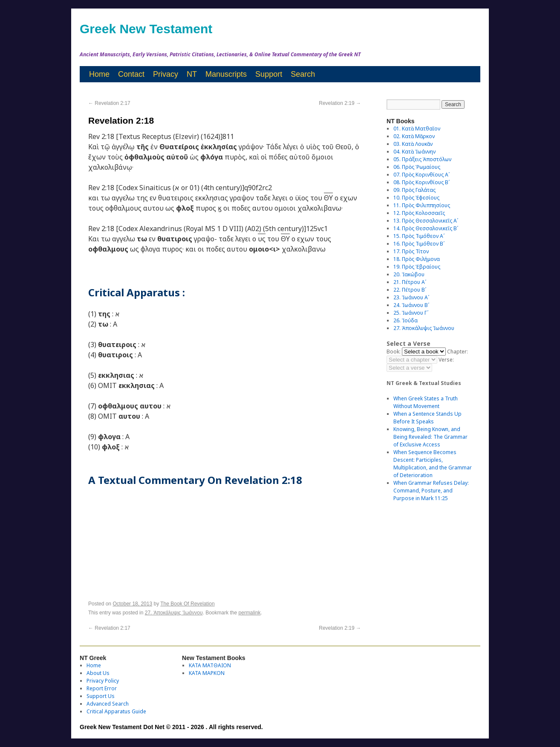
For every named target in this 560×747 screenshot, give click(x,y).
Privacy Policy (103, 681)
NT (192, 74)
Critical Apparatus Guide (116, 711)
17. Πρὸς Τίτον (411, 251)
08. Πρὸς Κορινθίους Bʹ (421, 182)
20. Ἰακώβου (409, 274)
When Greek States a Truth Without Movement (426, 402)
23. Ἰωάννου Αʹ (411, 297)
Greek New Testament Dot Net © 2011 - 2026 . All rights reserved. (171, 727)
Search (303, 74)
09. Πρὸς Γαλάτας (414, 190)
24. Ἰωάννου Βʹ (411, 305)
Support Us (101, 696)
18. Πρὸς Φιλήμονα (417, 259)
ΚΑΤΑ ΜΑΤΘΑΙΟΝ (210, 665)
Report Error (102, 688)
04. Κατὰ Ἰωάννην (414, 152)
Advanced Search (108, 704)
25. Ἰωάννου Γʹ (411, 313)
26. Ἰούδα (406, 320)
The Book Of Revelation (187, 604)
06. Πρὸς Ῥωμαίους (417, 167)
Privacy (166, 74)
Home (99, 74)
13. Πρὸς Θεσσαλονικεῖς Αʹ (426, 221)
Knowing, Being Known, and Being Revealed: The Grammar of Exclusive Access (430, 437)
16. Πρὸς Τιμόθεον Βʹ (419, 244)
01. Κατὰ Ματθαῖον (417, 129)
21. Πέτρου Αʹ (410, 282)
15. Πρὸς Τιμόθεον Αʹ (419, 236)
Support (269, 74)
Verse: (446, 360)
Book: (394, 352)
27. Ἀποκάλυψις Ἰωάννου (174, 613)
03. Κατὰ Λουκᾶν (413, 144)
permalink (250, 613)
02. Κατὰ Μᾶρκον (414, 136)
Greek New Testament (146, 29)
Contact (131, 74)
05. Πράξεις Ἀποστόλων (422, 159)
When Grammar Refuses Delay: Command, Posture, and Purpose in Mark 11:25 (431, 491)
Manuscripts (226, 74)
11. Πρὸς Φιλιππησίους (422, 205)
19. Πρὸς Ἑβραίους (417, 267)
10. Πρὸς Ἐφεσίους (416, 198)
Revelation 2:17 (109, 103)
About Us (98, 673)
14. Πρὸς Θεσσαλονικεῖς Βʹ (426, 228)
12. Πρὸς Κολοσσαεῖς (419, 213)
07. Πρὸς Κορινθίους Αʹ (421, 175)
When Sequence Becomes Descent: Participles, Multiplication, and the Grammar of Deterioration (433, 464)
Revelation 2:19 (340, 103)
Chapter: (458, 352)
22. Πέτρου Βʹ (410, 290)
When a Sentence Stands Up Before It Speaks (427, 418)
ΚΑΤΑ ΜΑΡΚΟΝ (207, 673)
